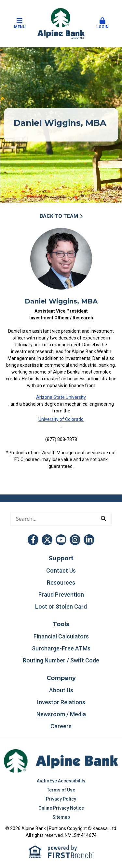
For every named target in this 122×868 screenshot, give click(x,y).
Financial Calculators (61, 636)
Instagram (75, 540)
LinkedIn (89, 540)
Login (102, 23)
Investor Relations (61, 702)
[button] (102, 24)
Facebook (33, 540)
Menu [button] (20, 23)
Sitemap (61, 817)
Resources (61, 583)
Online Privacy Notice (61, 808)
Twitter (47, 540)
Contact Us (61, 571)
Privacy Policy (61, 799)
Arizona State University (61, 397)
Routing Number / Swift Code (61, 660)
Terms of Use (61, 790)
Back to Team (59, 216)
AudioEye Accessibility (61, 781)
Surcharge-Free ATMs (61, 648)
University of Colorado (61, 419)
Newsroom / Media (61, 714)
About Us (61, 690)
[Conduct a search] (53, 519)
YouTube (61, 540)
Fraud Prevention (61, 595)
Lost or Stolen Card (61, 606)
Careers (61, 726)
